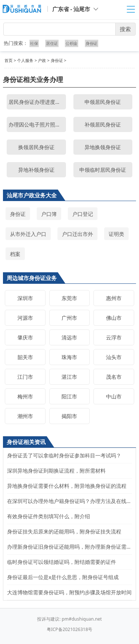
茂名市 (114, 377)
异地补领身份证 (36, 170)
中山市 (114, 396)
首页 (9, 60)
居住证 (52, 43)
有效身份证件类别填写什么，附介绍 (49, 516)
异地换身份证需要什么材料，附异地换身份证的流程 (67, 486)
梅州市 (25, 396)
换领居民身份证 (36, 147)
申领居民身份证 (103, 102)
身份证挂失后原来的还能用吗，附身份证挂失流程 (64, 531)
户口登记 (83, 214)
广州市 (69, 318)
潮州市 (25, 416)
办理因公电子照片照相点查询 (37, 124)
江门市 (25, 377)
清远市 (69, 337)
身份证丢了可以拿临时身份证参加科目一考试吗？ (64, 455)
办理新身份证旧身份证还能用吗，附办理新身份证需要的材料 (69, 547)
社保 (34, 43)
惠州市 (114, 298)
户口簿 (49, 214)
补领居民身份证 (103, 124)
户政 (42, 60)
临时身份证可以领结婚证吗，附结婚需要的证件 (62, 562)
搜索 (125, 29)
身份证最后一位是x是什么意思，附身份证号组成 (63, 577)
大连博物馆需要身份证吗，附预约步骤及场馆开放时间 (69, 592)
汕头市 (114, 357)
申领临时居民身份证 (103, 170)
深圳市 (25, 298)
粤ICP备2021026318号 (70, 629)
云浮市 (114, 337)
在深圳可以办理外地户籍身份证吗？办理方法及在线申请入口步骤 (69, 501)
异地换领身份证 (103, 147)
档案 (15, 254)
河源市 (25, 318)
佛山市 (114, 318)
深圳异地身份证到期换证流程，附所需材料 (56, 471)
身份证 (91, 43)
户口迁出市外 (77, 234)
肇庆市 (25, 337)
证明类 (116, 234)
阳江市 (69, 396)
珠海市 (69, 357)
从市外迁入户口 (28, 234)
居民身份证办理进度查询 (37, 102)
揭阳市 (69, 416)
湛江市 (69, 377)
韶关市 (25, 357)
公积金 (72, 43)
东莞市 (69, 298)
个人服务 (25, 60)
